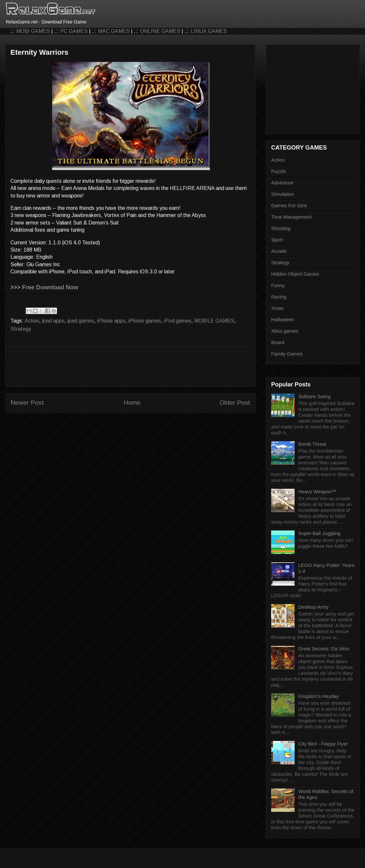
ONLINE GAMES (160, 31)
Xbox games (285, 331)
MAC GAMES (114, 31)
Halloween (283, 319)
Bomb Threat (312, 444)
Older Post (235, 403)
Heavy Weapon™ (317, 492)
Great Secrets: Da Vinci (324, 649)
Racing (279, 297)
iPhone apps (111, 321)
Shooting (281, 228)
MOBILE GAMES (214, 321)
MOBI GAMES (33, 31)
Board (278, 342)
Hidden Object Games (295, 274)
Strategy (21, 329)
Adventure (282, 183)
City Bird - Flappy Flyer (323, 744)
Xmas (277, 308)
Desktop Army (313, 607)
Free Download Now (50, 287)
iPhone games (145, 321)
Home (132, 403)
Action (32, 321)
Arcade (279, 251)
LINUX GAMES (209, 31)
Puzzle (278, 171)
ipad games (81, 321)
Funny (278, 285)
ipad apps (53, 321)
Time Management (292, 217)
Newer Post (27, 403)
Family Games (287, 354)
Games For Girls (289, 205)
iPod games (178, 321)
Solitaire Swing (314, 396)
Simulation (283, 194)
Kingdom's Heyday (319, 696)
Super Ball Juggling (319, 533)
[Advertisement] (130, 367)
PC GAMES (74, 31)
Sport (277, 240)
